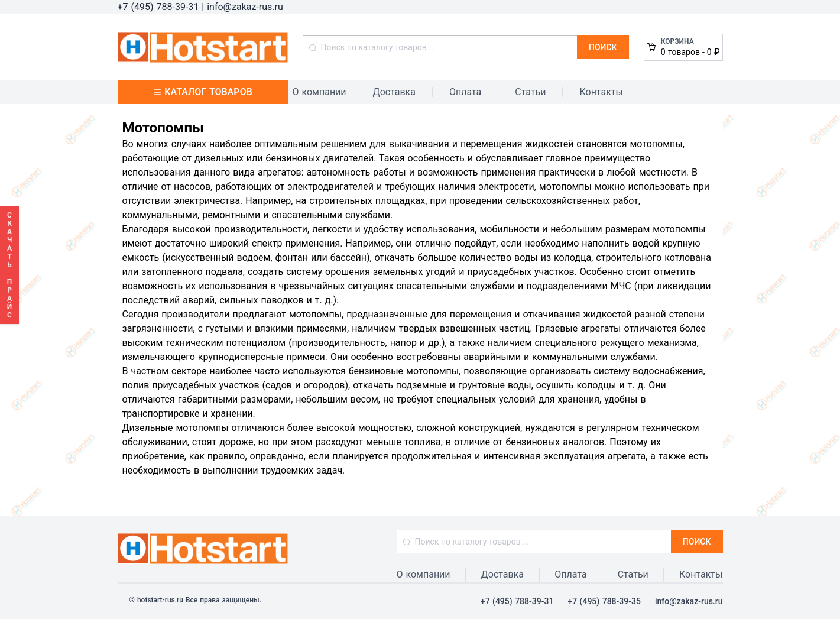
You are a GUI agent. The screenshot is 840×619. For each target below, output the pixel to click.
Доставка (394, 92)
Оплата (465, 92)
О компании (320, 92)
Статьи (530, 92)
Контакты (601, 92)
